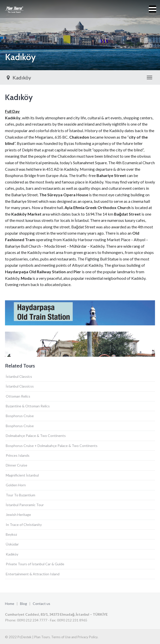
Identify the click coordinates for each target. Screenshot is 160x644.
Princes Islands (18, 455)
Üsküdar (12, 544)
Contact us (41, 604)
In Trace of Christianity (24, 525)
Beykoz (11, 534)
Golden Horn (16, 485)
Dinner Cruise (16, 465)
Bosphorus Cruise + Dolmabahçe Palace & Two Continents (52, 446)
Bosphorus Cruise (20, 416)
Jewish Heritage (18, 515)
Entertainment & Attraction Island (33, 574)
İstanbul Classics (19, 376)
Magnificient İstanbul (22, 475)
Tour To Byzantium (20, 495)
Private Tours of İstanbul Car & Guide (35, 564)
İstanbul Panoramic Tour (25, 505)
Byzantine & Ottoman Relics (28, 406)
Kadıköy (18, 77)
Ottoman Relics (18, 396)
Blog (23, 604)
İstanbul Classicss (20, 386)
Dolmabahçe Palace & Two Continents (36, 436)
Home (10, 604)
